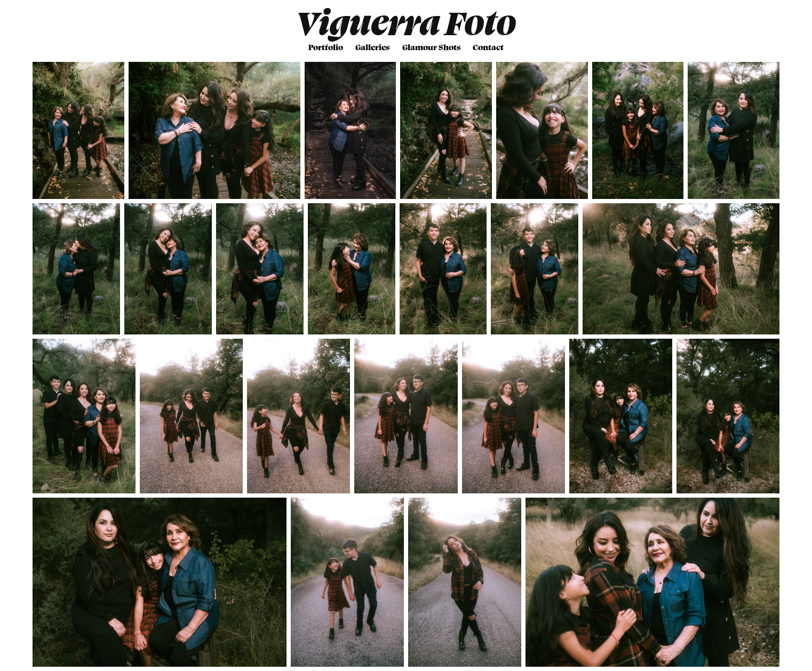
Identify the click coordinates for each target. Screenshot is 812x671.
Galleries (372, 47)
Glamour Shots (431, 47)
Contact (488, 47)
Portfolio (326, 47)
